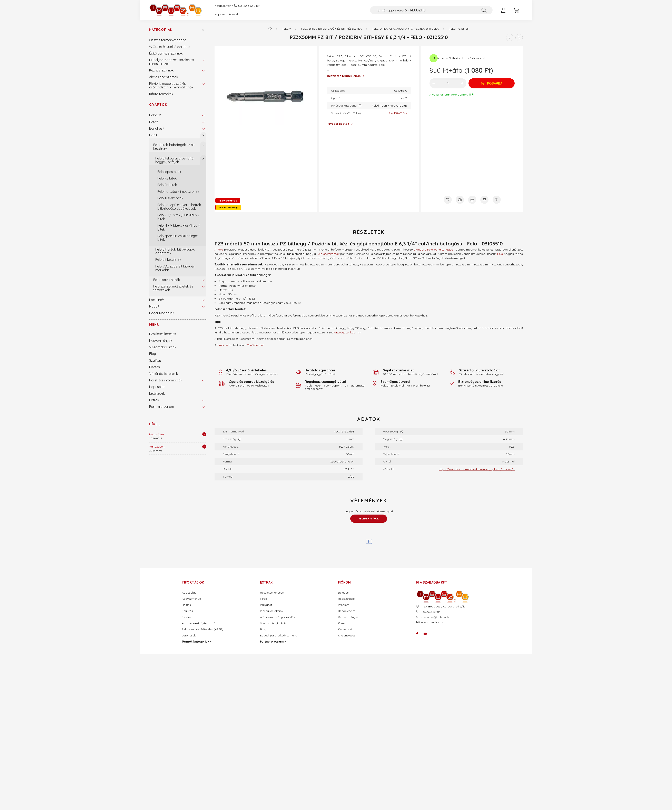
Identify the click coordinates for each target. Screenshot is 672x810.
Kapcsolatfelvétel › (227, 14)
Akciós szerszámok (164, 77)
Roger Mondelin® (162, 313)
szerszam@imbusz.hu (436, 617)
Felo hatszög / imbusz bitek (178, 192)
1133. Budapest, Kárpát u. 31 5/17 (443, 607)
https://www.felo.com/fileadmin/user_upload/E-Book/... (477, 469)
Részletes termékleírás (344, 76)
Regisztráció (346, 599)
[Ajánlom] (484, 200)
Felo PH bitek (167, 185)
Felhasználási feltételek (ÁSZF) (202, 629)
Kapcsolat (157, 387)
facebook (417, 634)
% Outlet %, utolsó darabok (170, 47)
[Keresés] (484, 10)
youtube (425, 634)
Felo (500, 254)
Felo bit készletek (168, 260)
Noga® (154, 306)
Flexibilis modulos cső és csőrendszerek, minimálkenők (171, 85)
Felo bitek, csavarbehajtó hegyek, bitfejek (174, 160)
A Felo (219, 250)
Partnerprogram (162, 407)
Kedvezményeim (349, 617)
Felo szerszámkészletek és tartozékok (173, 288)
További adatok (338, 124)
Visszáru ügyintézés (273, 623)
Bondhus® (157, 128)
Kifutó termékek (161, 94)
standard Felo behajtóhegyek (434, 250)
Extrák (154, 400)
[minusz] (434, 83)
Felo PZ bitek (167, 178)
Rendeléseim (347, 611)
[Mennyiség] (448, 83)
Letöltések (157, 393)
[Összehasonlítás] (460, 200)
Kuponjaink (157, 434)
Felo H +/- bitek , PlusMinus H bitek (179, 227)
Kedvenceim (346, 629)
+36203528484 (431, 612)
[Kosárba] (492, 83)
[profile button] (503, 10)
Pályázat (266, 605)
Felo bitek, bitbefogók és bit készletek (174, 147)
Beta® (154, 122)
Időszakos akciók (272, 611)
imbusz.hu (225, 345)
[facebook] (369, 541)
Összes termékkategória (168, 40)
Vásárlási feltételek (164, 374)
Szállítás (155, 360)
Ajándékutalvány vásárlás (278, 617)
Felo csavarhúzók (167, 280)
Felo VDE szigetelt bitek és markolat (175, 268)
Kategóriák (161, 30)
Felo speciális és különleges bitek (178, 238)
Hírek (155, 424)
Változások (157, 447)
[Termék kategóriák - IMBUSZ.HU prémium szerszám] (270, 29)
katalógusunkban (345, 332)
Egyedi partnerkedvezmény (279, 636)
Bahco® (155, 115)
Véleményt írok (369, 519)
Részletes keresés (163, 334)
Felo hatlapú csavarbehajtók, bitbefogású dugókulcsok (179, 207)
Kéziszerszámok (161, 70)
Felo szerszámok (328, 254)
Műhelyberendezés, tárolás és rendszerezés (172, 62)
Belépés (343, 593)
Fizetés (155, 367)
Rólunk (186, 605)
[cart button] (516, 10)
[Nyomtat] (472, 200)
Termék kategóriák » (197, 642)
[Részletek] (204, 434)
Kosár (342, 623)
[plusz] (462, 83)
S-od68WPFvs (398, 113)
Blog (153, 354)
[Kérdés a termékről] (497, 200)
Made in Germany (228, 207)
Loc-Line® (156, 300)
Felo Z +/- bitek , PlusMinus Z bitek (179, 217)
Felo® (153, 135)
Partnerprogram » (273, 642)
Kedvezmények (161, 341)
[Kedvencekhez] (448, 200)
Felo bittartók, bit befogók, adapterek (175, 251)
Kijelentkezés (347, 636)
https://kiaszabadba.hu (432, 622)
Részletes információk (166, 380)
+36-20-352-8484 (249, 6)
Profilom (344, 605)
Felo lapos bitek (169, 172)
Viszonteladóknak (163, 347)
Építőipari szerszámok (166, 53)
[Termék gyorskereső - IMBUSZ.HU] (431, 10)
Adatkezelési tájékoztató (199, 623)
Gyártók (158, 105)
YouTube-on (255, 345)
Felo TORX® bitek (170, 198)
